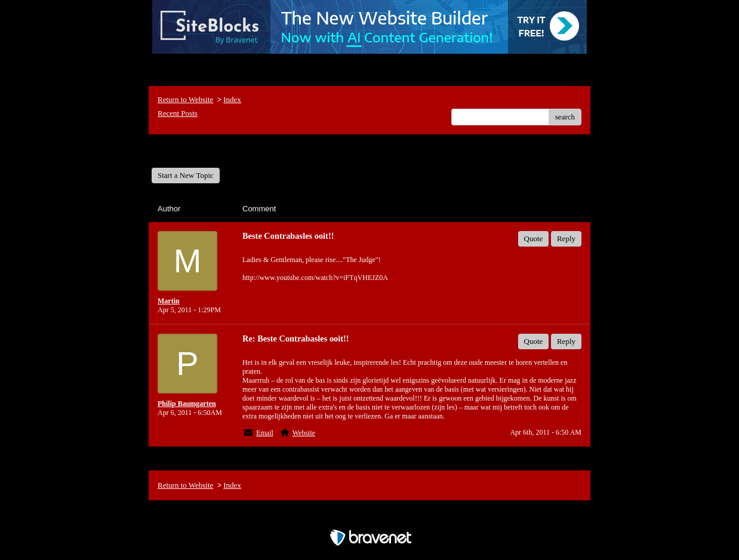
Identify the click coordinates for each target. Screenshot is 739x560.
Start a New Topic (186, 175)
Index (232, 99)
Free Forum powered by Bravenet (369, 517)
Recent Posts (178, 113)
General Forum (184, 151)
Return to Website (185, 99)
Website (304, 433)
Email (265, 433)
